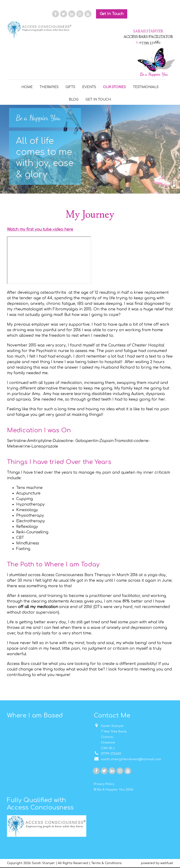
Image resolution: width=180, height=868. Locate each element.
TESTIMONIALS (146, 87)
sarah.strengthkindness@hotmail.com (127, 759)
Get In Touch (112, 14)
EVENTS (89, 87)
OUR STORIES (114, 87)
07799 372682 (107, 754)
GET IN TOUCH (98, 100)
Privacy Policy (104, 784)
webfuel (167, 863)
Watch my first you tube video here (40, 229)
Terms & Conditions (106, 863)
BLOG (74, 100)
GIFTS (70, 87)
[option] (90, 149)
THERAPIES (49, 87)
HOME (27, 87)
